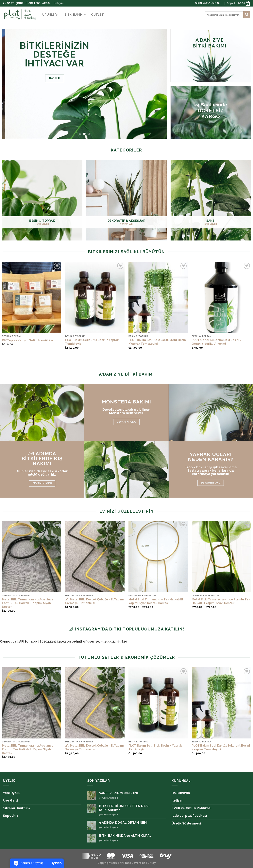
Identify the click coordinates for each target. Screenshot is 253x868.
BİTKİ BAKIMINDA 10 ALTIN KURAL (125, 836)
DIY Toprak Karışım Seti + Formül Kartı (29, 340)
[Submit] (247, 15)
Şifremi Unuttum (16, 808)
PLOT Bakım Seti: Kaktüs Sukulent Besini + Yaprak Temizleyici (158, 342)
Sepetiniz (11, 816)
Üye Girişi (10, 800)
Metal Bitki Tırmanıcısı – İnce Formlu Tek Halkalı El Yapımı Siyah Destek (221, 601)
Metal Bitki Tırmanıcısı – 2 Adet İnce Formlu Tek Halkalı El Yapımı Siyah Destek (28, 603)
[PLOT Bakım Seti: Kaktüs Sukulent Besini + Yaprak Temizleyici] (158, 297)
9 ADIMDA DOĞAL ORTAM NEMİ (123, 823)
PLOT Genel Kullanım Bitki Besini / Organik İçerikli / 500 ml (217, 342)
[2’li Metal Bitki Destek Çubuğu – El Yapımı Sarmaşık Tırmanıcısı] (95, 557)
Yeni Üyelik (12, 793)
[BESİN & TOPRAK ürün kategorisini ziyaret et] (42, 200)
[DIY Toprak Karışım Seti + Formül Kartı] (32, 297)
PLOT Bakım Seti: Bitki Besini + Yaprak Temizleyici (92, 342)
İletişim (59, 3)
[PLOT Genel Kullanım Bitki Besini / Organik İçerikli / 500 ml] (221, 297)
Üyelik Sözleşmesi (186, 823)
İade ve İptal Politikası (189, 816)
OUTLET (97, 15)
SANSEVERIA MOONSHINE (119, 793)
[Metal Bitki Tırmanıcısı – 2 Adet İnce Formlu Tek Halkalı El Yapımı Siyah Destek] (32, 557)
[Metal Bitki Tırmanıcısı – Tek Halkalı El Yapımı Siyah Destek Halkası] (158, 557)
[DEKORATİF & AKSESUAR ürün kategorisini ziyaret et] (126, 200)
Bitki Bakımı (75, 15)
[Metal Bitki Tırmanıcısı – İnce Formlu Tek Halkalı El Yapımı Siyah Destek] (221, 557)
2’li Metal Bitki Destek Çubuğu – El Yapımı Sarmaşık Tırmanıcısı (94, 601)
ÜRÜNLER (51, 15)
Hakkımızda (181, 793)
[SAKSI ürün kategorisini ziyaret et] (211, 200)
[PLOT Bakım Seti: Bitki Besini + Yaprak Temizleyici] (95, 297)
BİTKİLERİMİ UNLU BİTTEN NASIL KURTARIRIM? (125, 808)
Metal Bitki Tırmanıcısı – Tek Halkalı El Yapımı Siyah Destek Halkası (156, 601)
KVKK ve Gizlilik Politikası (191, 808)
